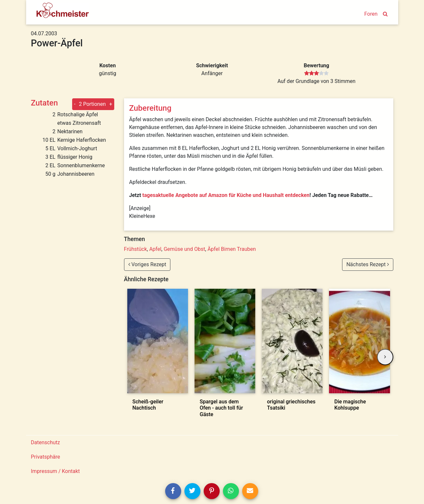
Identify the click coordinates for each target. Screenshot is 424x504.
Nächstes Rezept (368, 264)
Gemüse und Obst (184, 249)
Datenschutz (46, 442)
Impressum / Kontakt (55, 471)
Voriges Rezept (147, 264)
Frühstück (136, 249)
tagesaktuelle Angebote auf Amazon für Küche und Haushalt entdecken (226, 195)
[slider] (316, 73)
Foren (371, 14)
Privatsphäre (46, 457)
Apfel (155, 249)
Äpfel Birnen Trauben (232, 249)
